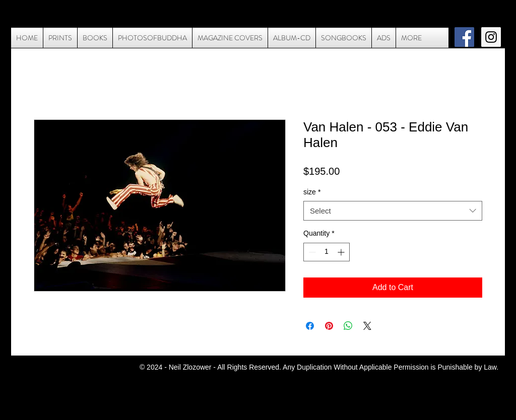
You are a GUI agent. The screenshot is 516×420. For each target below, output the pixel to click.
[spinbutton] (327, 252)
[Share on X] (367, 326)
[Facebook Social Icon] (464, 37)
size (312, 192)
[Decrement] (311, 252)
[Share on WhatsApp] (348, 326)
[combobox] (393, 211)
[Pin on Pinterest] (329, 326)
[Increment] (342, 252)
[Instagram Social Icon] (491, 37)
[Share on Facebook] (310, 326)
